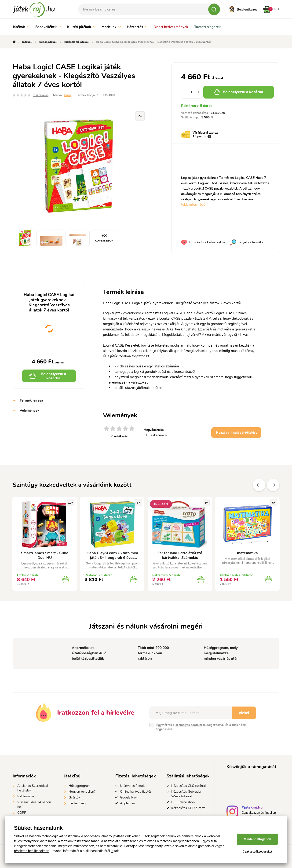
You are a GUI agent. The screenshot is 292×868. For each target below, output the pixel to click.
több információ (193, 205)
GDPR (22, 813)
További (273, 485)
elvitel (244, 713)
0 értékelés (41, 95)
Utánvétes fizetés (133, 786)
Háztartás (137, 27)
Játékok (21, 27)
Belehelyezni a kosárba (239, 92)
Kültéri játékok (81, 27)
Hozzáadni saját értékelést (236, 433)
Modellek (111, 27)
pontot (202, 136)
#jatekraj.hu (252, 808)
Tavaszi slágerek (207, 27)
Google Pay (128, 797)
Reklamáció (26, 796)
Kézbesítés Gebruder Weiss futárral (186, 794)
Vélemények (29, 410)
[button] (199, 92)
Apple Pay (127, 803)
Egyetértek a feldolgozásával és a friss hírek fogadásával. (201, 727)
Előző (259, 485)
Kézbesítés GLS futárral (188, 786)
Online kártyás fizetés (136, 792)
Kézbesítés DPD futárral (189, 808)
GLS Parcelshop (183, 802)
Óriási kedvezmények (171, 27)
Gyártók (74, 797)
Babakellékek (48, 27)
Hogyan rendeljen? (82, 792)
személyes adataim (189, 725)
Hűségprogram (80, 786)
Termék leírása (31, 400)
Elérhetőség (77, 803)
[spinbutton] (192, 92)
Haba (68, 95)
